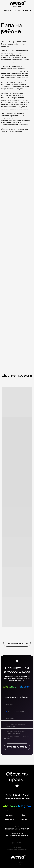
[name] (17, 704)
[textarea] (17, 726)
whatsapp (10, 687)
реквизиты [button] (17, 843)
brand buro (17, 7)
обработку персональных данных (16, 732)
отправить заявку (17, 747)
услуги (17, 10)
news (6, 691)
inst (24, 815)
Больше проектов (17, 643)
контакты (27, 10)
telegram (24, 687)
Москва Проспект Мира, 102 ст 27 (17, 828)
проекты (8, 10)
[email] (17, 719)
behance (10, 815)
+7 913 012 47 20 (17, 795)
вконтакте (10, 819)
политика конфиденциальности (17, 848)
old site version (17, 864)
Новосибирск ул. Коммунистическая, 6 (17, 835)
